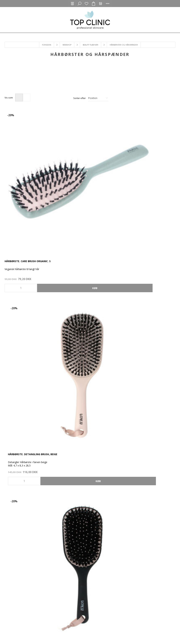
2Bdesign (81, 635)
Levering (56, 568)
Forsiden (47, 45)
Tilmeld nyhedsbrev (124, 520)
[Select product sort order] (98, 98)
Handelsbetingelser (124, 527)
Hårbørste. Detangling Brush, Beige (87, 168)
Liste (26, 97)
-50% (11, 215)
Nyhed (110, 315)
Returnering (56, 576)
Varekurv (124, 505)
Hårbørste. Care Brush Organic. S (28, 168)
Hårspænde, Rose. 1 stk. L (80, 268)
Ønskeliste (86, 4)
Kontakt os (56, 553)
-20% (11, 115)
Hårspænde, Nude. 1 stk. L (22, 268)
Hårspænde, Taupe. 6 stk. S (23, 367)
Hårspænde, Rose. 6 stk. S (138, 268)
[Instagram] (96, 463)
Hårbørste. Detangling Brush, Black (146, 168)
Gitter (19, 97)
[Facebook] (84, 463)
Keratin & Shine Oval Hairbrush (84, 367)
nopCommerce (54, 635)
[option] (26, 79)
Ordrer (124, 490)
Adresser (124, 497)
